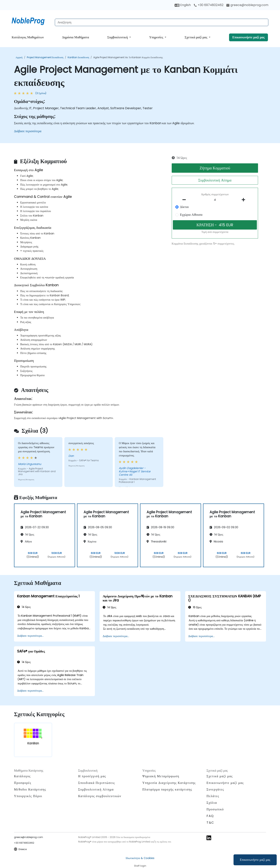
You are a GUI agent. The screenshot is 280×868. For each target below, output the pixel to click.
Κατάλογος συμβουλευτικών (100, 796)
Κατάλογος (22, 776)
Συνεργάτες (215, 789)
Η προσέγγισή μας (92, 776)
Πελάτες (213, 796)
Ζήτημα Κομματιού (215, 168)
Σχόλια (212, 803)
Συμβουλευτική (118, 37)
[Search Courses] (162, 22)
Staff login (140, 866)
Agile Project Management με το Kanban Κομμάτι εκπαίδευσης (128, 57)
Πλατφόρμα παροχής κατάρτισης (167, 789)
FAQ (210, 816)
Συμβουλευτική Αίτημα (215, 180)
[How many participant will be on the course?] (215, 200)
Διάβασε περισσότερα (28, 131)
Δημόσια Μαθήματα (76, 37)
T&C (210, 823)
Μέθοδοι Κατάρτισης (30, 789)
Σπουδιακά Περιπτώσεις (97, 783)
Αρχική (19, 57)
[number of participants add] (244, 200)
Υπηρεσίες (157, 37)
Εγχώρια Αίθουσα (191, 215)
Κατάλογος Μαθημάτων (28, 37)
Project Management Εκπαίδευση (45, 57)
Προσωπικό (215, 809)
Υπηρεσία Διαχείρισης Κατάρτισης (169, 783)
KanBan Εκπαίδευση (78, 57)
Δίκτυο (184, 207)
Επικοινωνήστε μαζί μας (255, 860)
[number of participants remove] (185, 200)
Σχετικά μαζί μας (196, 37)
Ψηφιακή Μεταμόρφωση (161, 776)
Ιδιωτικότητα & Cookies (140, 858)
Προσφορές (23, 783)
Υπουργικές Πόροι (28, 796)
